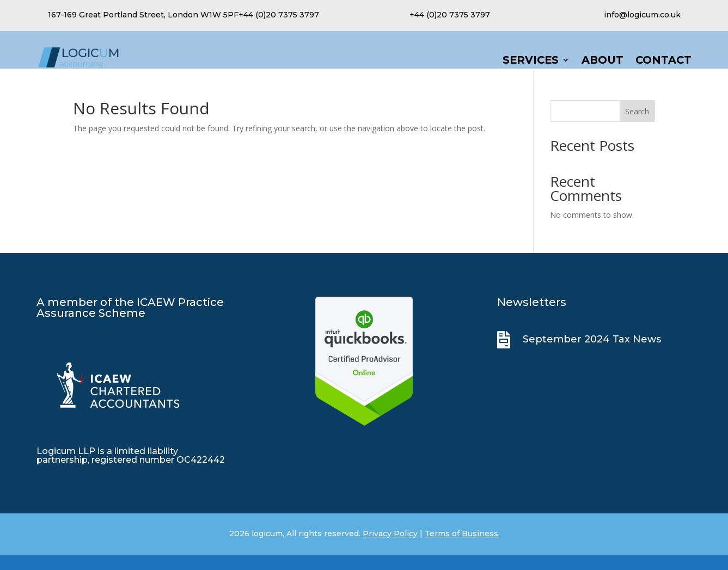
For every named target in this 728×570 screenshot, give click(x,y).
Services (531, 61)
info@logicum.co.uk (642, 15)
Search (637, 126)
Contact (663, 61)
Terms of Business (461, 548)
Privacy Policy (390, 548)
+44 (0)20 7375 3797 (450, 15)
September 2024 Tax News (592, 354)
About (602, 61)
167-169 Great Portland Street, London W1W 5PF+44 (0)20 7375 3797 (183, 15)
